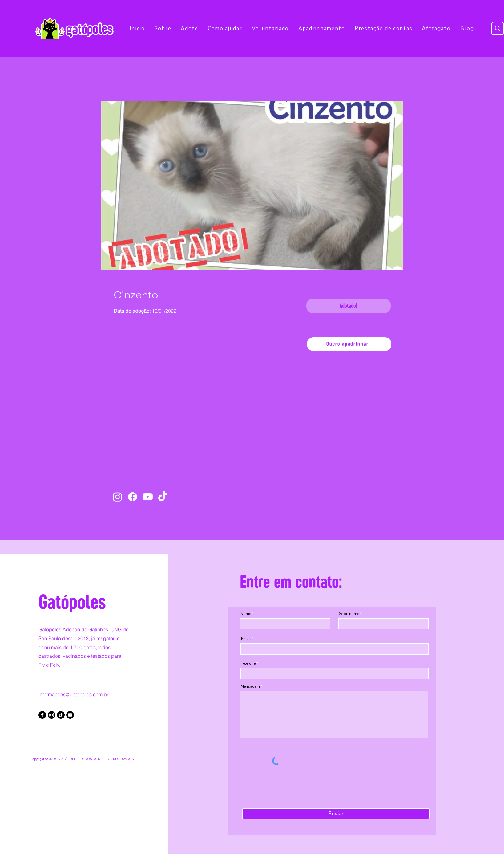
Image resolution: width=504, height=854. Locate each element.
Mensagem (250, 686)
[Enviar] (336, 814)
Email (246, 639)
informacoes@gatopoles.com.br (73, 694)
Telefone (248, 663)
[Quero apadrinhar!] (349, 344)
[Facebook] (133, 497)
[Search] (498, 28)
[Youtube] (148, 497)
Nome (246, 614)
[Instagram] (117, 497)
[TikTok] (163, 497)
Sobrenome (349, 614)
